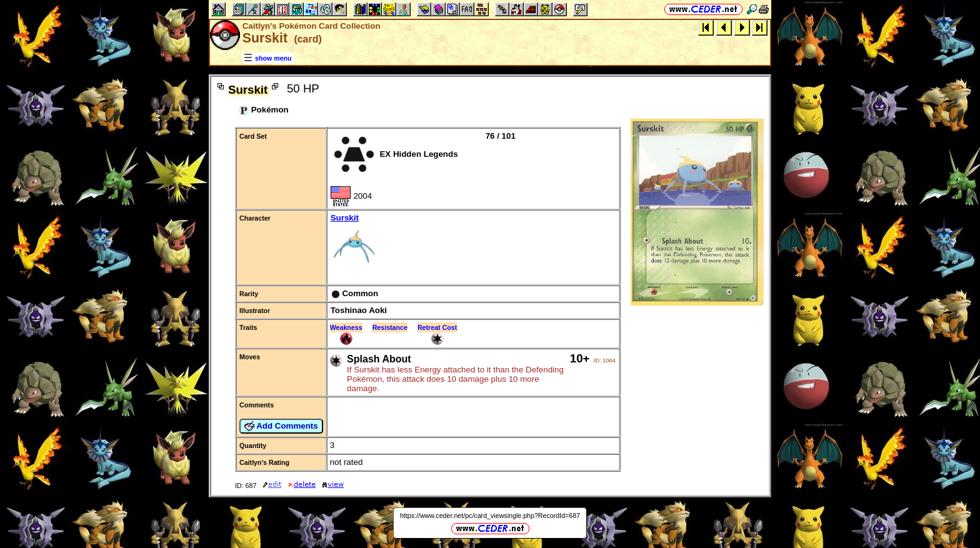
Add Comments (281, 426)
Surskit (473, 243)
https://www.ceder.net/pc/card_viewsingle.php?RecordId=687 (490, 516)
